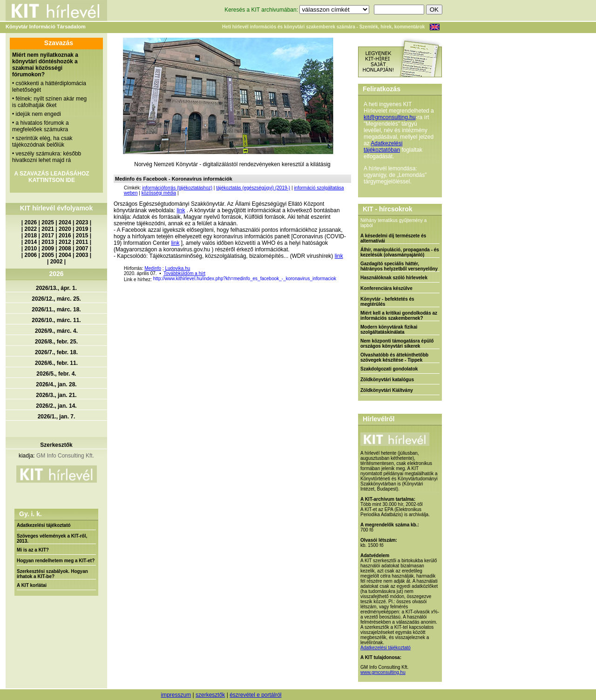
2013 (48, 242)
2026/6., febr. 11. (56, 363)
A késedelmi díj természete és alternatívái (393, 238)
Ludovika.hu (177, 268)
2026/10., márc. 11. (56, 320)
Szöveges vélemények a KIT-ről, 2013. (52, 538)
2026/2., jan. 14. (56, 406)
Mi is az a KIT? (33, 550)
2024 (65, 222)
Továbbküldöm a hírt (184, 273)
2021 (48, 229)
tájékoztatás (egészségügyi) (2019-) (253, 188)
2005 (48, 255)
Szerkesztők (56, 445)
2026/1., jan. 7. (57, 417)
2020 (65, 229)
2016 (65, 236)
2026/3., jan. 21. (56, 395)
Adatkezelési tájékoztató (44, 525)
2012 (65, 242)
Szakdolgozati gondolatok (389, 369)
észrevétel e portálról (255, 695)
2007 (82, 249)
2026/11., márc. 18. (56, 310)
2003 (82, 255)
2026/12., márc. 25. (56, 299)
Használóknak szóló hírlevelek (394, 278)
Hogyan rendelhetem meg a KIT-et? (56, 561)
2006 (31, 255)
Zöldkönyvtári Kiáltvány (387, 390)
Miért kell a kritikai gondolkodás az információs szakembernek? (399, 316)
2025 (48, 222)
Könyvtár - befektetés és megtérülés (387, 302)
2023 (82, 222)
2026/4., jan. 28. (56, 384)
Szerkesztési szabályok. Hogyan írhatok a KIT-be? (52, 574)
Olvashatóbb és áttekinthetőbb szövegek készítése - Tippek (394, 357)
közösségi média (159, 193)
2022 (31, 229)
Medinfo (153, 268)
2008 (65, 249)
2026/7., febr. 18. (56, 352)
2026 (31, 222)
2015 (82, 236)
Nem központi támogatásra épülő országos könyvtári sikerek (397, 343)
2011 (82, 242)
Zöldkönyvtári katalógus (387, 380)
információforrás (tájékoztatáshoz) (177, 188)
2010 (31, 249)
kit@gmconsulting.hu (390, 117)
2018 (31, 236)
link (181, 210)
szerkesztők (210, 695)
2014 (31, 242)
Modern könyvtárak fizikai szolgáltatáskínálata (389, 330)
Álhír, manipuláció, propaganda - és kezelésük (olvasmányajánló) (400, 252)
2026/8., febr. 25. (56, 342)
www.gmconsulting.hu (383, 672)
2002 (57, 262)
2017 (48, 236)
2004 (65, 255)
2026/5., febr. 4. (56, 374)
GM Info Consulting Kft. (65, 456)
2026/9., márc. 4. (56, 331)
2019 (82, 229)
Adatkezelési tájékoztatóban (383, 147)
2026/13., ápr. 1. (56, 288)
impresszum (176, 695)
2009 (48, 249)
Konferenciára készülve (386, 288)
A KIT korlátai (32, 585)
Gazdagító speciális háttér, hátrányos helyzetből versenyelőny (399, 266)
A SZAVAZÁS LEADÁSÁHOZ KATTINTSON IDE (51, 177)
